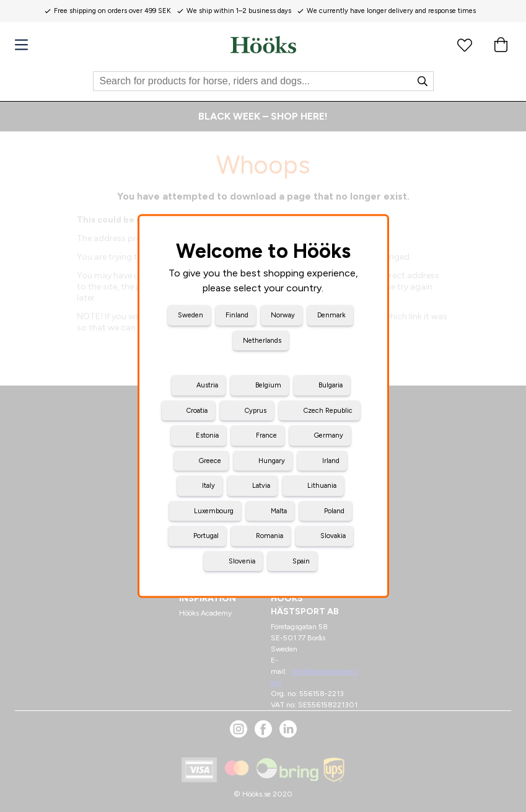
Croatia (197, 410)
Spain (301, 561)
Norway (283, 315)
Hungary (272, 460)
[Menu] (21, 45)
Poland (334, 510)
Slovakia (333, 536)
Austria (207, 385)
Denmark (331, 315)
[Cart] (501, 45)
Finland (237, 315)
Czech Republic (328, 410)
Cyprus (256, 410)
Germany (329, 435)
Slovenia (242, 561)
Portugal (206, 536)
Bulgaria (331, 385)
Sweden (191, 315)
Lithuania (322, 486)
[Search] (263, 81)
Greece (210, 460)
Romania (270, 536)
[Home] (263, 45)
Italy (208, 486)
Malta (279, 510)
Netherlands (262, 340)
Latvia (261, 486)
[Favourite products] (465, 45)
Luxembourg (214, 510)
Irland (331, 460)
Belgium (268, 385)
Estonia (207, 435)
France (266, 435)
